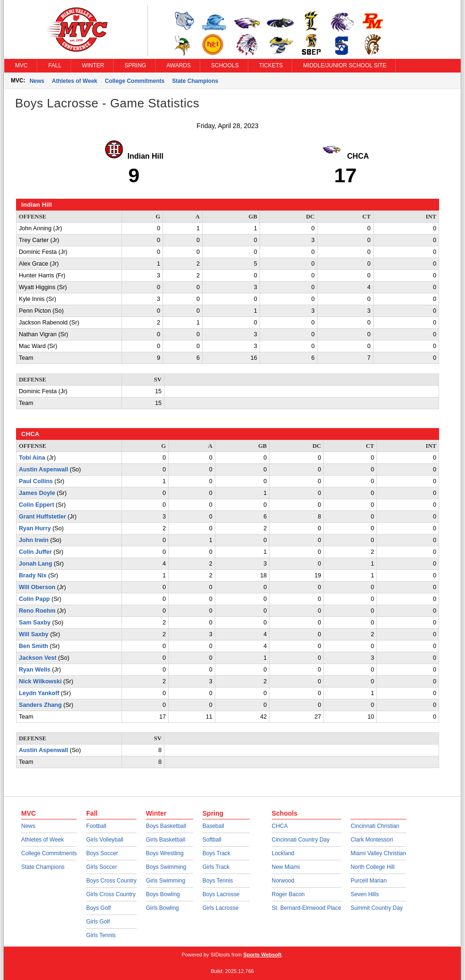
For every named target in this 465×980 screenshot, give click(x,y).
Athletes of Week (74, 81)
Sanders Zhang (40, 705)
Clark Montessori (372, 840)
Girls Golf (98, 922)
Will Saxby (34, 634)
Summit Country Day (377, 908)
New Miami (286, 867)
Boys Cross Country (111, 881)
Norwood (283, 881)
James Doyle (37, 493)
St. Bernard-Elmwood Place (306, 908)
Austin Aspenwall (44, 470)
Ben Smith (33, 646)
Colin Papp (34, 599)
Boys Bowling (163, 894)
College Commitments (135, 81)
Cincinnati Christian (375, 826)
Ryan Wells (35, 670)
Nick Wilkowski (40, 681)
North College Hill (372, 867)
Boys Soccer (102, 853)
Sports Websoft (262, 955)
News (37, 81)
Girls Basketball (166, 840)
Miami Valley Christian (378, 853)
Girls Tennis (101, 935)
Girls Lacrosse (221, 908)
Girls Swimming (166, 881)
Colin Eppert (37, 505)
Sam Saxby (35, 623)
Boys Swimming (166, 867)
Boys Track (216, 853)
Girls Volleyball (105, 840)
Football (96, 826)
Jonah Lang (36, 564)
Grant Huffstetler (42, 517)
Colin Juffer (35, 552)
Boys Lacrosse (221, 894)
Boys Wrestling (165, 853)
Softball (212, 840)
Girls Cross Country (111, 894)
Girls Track (216, 867)
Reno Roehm (37, 611)
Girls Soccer (102, 867)
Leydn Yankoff (39, 693)
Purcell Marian (369, 881)
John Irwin (34, 540)
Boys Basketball (166, 826)
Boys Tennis (218, 881)
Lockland (283, 853)
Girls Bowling (163, 908)
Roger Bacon (288, 894)
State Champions (195, 81)
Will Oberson (37, 587)
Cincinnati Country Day (301, 840)
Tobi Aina (32, 458)
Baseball (213, 826)
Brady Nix (33, 575)
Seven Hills (365, 894)
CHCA (280, 826)
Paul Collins (36, 481)
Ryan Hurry (35, 528)
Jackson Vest (38, 658)
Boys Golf (98, 908)
